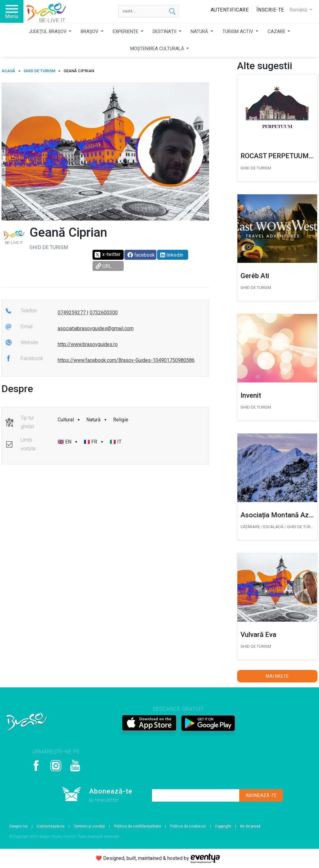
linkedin (172, 255)
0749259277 (72, 313)
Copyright (223, 826)
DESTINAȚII (165, 31)
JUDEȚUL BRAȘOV (48, 31)
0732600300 (104, 313)
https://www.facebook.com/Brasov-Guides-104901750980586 (126, 360)
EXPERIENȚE (126, 31)
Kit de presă (250, 826)
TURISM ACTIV (238, 31)
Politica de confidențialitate (138, 826)
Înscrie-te (270, 10)
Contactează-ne (51, 826)
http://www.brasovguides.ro (88, 344)
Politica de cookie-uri (188, 826)
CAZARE (277, 31)
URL (104, 266)
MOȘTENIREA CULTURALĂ (158, 49)
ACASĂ (8, 71)
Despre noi (19, 826)
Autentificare (230, 10)
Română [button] (299, 10)
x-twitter (107, 255)
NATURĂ (200, 31)
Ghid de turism (39, 71)
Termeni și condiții (89, 826)
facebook (141, 255)
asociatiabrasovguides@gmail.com (96, 328)
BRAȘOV (90, 31)
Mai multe (277, 676)
